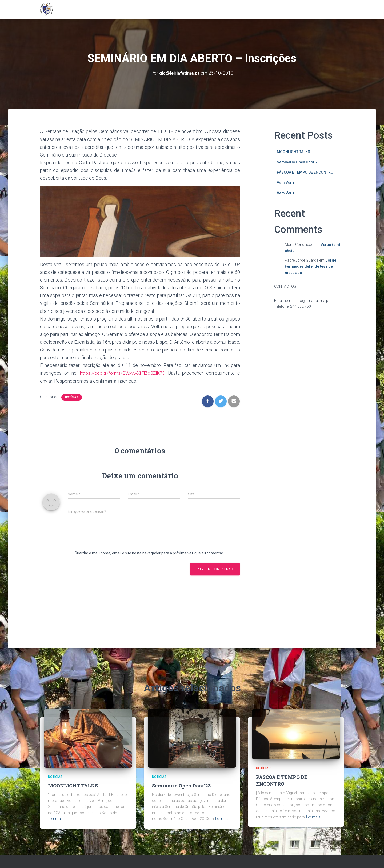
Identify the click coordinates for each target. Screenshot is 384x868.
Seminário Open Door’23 (298, 162)
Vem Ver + (286, 183)
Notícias (72, 397)
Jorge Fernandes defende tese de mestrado (311, 266)
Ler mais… (58, 819)
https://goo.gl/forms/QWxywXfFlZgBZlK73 (123, 373)
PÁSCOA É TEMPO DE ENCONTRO (305, 172)
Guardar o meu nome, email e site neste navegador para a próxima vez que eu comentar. (149, 553)
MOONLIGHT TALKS (293, 152)
